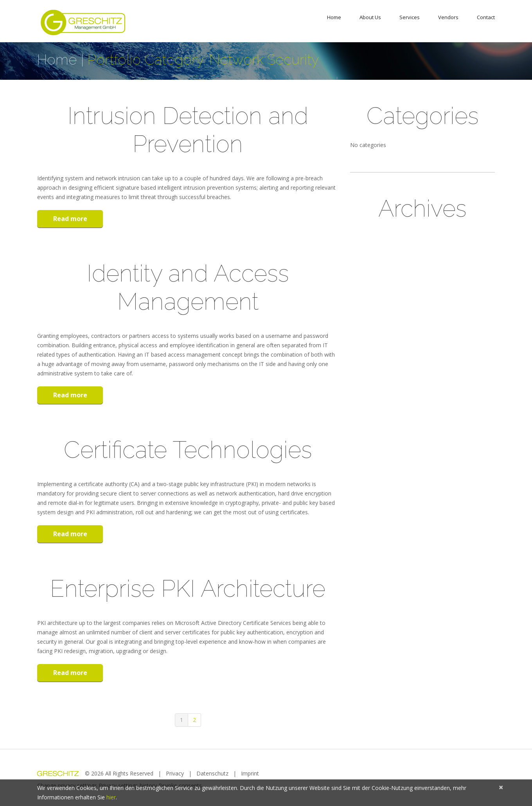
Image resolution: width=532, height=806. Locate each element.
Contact (486, 17)
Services (410, 17)
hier (111, 797)
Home (334, 17)
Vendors (448, 17)
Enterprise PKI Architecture (188, 589)
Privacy (175, 773)
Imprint (250, 773)
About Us (370, 17)
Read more (70, 219)
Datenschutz (212, 773)
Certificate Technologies (188, 450)
